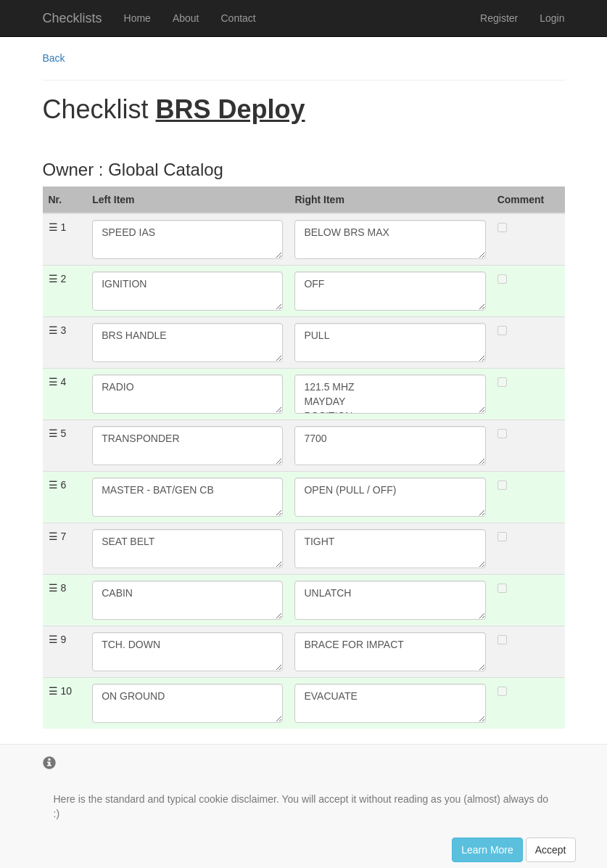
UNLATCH (390, 600)
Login (552, 18)
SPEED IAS (187, 239)
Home (137, 18)
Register (499, 18)
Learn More (487, 850)
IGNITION (187, 291)
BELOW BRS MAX (390, 239)
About (186, 18)
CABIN (187, 600)
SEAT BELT (187, 549)
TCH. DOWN (187, 652)
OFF (390, 291)
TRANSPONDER (187, 446)
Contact (238, 18)
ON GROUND (187, 703)
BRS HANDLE (187, 343)
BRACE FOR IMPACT (390, 652)
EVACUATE (390, 703)
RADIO (187, 394)
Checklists (73, 18)
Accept (551, 850)
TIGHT (390, 549)
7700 (390, 446)
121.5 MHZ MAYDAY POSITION (390, 394)
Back (54, 58)
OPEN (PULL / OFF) (390, 497)
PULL (390, 343)
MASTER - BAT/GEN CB (187, 497)
